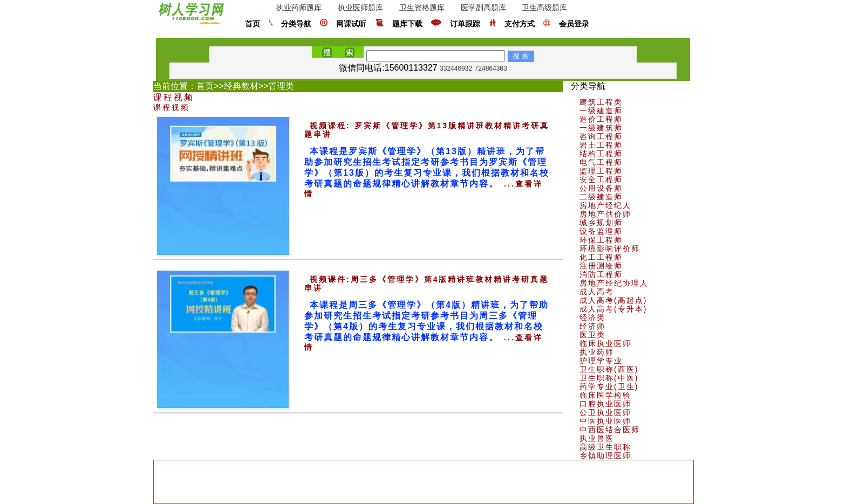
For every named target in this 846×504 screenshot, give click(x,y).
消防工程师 (601, 274)
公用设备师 (601, 188)
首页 (253, 24)
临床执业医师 (605, 343)
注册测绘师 (601, 266)
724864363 (491, 68)
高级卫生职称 (605, 447)
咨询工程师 (601, 136)
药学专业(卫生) (609, 386)
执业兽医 (597, 438)
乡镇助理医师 (605, 455)
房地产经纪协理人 (614, 283)
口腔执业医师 (605, 404)
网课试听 (351, 24)
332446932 (456, 68)
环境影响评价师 (610, 248)
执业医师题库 (360, 8)
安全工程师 (601, 179)
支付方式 (520, 24)
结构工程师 (601, 154)
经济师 (592, 326)
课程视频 (174, 97)
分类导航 (296, 24)
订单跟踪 (465, 24)
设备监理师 (601, 231)
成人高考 (597, 292)
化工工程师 (601, 257)
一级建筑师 (601, 128)
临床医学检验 (605, 395)
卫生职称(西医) (609, 369)
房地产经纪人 (605, 205)
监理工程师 (601, 171)
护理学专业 (601, 361)
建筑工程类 (601, 102)
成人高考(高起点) (613, 300)
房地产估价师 (605, 214)
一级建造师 (601, 111)
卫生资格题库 (422, 8)
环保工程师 (601, 240)
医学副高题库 (483, 8)
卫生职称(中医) (609, 378)
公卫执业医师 (605, 412)
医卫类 (592, 335)
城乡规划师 (601, 223)
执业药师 (597, 352)
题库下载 (407, 24)
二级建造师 (601, 197)
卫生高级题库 (544, 8)
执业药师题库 (299, 8)
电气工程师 (601, 162)
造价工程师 (601, 119)
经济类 (592, 317)
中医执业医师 (605, 421)
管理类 (281, 86)
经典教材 (241, 86)
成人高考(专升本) (613, 309)
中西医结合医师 (610, 430)
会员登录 (574, 24)
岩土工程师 (601, 145)
